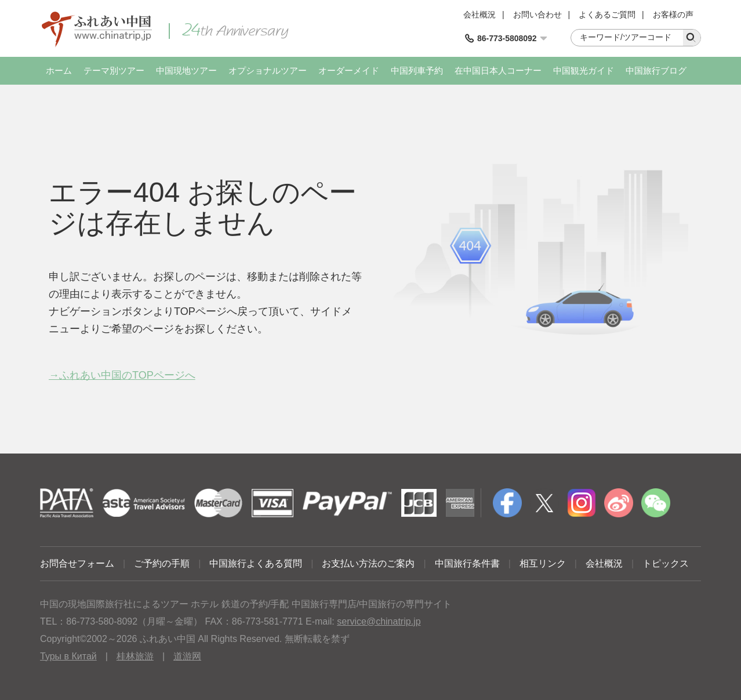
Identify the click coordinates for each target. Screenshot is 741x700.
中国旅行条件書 (467, 563)
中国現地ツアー (186, 70)
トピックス (666, 563)
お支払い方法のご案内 (368, 563)
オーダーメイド (349, 70)
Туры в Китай (68, 656)
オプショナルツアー (268, 70)
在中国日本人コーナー (498, 70)
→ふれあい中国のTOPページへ (122, 375)
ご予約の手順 (162, 563)
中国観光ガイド (584, 70)
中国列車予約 (417, 70)
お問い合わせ (537, 14)
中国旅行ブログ (656, 70)
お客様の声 (673, 14)
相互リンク (543, 563)
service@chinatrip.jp (379, 621)
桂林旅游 (135, 656)
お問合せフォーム (77, 563)
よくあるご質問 (607, 14)
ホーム (59, 70)
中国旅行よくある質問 (256, 563)
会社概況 (480, 14)
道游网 (187, 656)
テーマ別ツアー (114, 70)
